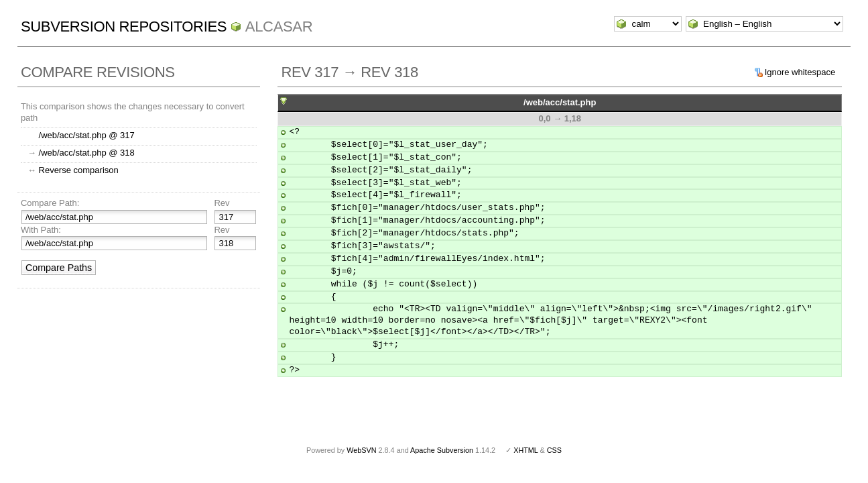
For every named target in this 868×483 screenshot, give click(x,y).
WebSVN (361, 450)
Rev (222, 203)
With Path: (41, 230)
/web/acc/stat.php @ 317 (87, 135)
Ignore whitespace (800, 72)
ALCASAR (279, 26)
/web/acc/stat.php (560, 102)
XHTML (525, 450)
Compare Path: (50, 203)
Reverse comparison (79, 170)
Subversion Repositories (124, 26)
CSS (554, 450)
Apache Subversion (442, 450)
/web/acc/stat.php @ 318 (87, 153)
